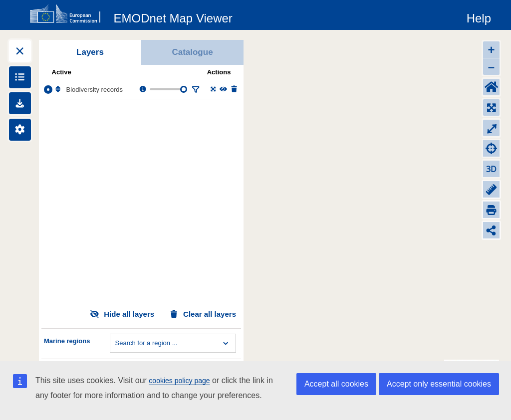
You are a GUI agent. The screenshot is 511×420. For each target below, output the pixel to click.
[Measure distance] (491, 189)
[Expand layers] (20, 51)
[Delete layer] (233, 90)
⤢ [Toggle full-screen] (492, 128)
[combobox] (116, 343)
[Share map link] (491, 230)
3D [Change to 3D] (491, 169)
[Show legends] (20, 77)
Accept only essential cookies (439, 384)
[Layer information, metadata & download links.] (142, 90)
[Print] (491, 210)
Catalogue (192, 52)
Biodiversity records (95, 90)
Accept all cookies (336, 384)
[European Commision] (67, 14)
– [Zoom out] (491, 67)
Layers (90, 52)
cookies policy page (179, 381)
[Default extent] (491, 87)
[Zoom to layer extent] (212, 90)
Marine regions (67, 341)
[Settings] (20, 130)
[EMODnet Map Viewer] (173, 16)
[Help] (479, 16)
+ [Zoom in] (491, 50)
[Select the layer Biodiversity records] (48, 90)
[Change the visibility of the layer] (223, 90)
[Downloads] (20, 103)
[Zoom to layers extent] (491, 107)
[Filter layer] (195, 90)
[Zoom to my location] (491, 148)
